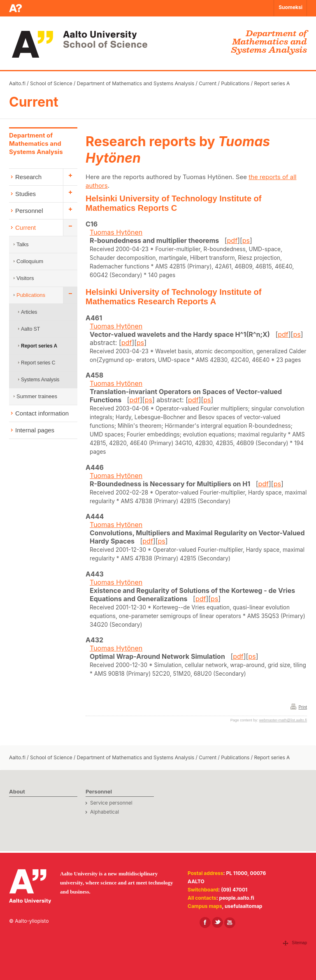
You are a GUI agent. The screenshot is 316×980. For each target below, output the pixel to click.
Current (208, 83)
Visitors (25, 278)
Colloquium (30, 261)
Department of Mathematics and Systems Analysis (136, 83)
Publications (235, 83)
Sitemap (299, 943)
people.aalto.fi (237, 898)
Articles (29, 312)
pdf (232, 240)
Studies (26, 194)
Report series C (38, 363)
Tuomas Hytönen (116, 232)
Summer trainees (37, 396)
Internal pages (35, 430)
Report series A (272, 83)
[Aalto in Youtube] (230, 923)
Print (303, 707)
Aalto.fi (17, 83)
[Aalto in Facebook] (205, 923)
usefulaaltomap (243, 906)
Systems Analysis (40, 380)
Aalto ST (30, 329)
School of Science (51, 83)
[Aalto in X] (217, 923)
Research (28, 177)
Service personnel (111, 803)
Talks (23, 244)
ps (246, 240)
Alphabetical (105, 812)
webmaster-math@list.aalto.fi (283, 720)
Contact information (42, 413)
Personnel (29, 211)
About (17, 791)
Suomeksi (290, 7)
